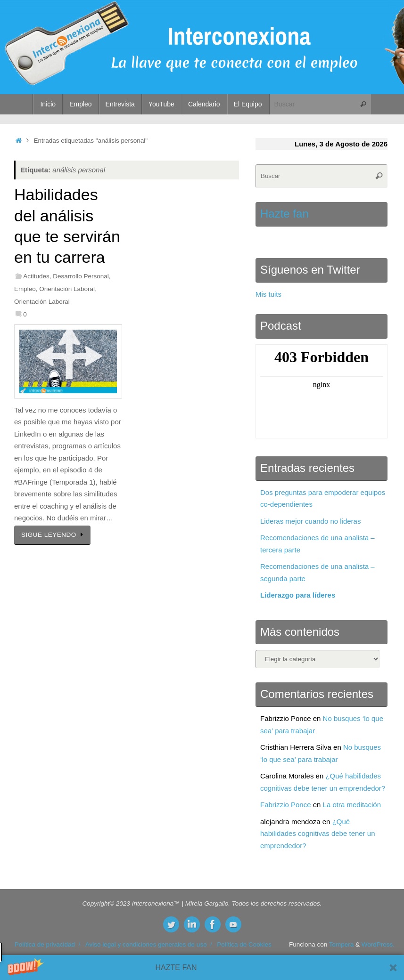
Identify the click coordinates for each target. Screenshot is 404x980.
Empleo (25, 289)
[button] (202, 968)
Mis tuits (268, 294)
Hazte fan (284, 214)
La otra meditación (352, 805)
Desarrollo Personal (81, 276)
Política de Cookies (244, 944)
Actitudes (36, 276)
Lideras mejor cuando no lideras (310, 521)
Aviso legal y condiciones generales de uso (146, 944)
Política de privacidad (45, 944)
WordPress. (378, 944)
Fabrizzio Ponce (286, 805)
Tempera (342, 944)
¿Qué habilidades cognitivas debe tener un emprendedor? (318, 834)
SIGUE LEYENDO (54, 535)
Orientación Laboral (67, 289)
